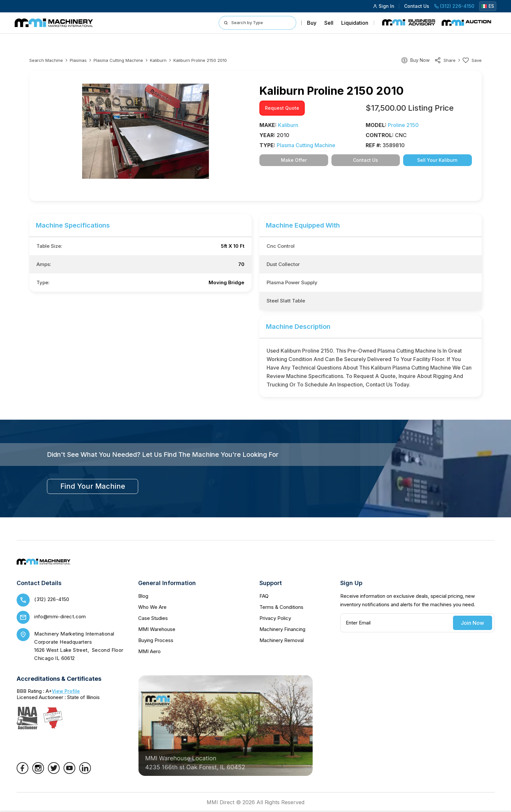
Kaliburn (158, 60)
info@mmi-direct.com (60, 616)
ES (488, 6)
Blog (143, 596)
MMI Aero (149, 651)
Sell (329, 23)
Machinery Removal (282, 640)
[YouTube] (69, 772)
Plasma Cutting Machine (118, 60)
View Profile (66, 691)
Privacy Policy (275, 618)
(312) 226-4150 (454, 6)
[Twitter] (54, 772)
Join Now (472, 623)
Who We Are (152, 607)
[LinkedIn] (85, 772)
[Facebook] (22, 772)
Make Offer (294, 160)
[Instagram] (38, 772)
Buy (312, 23)
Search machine (46, 60)
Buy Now (420, 60)
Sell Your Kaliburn (437, 160)
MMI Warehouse (157, 629)
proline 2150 (403, 125)
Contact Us (417, 6)
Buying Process (156, 640)
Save (472, 60)
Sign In (384, 6)
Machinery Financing (282, 629)
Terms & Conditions (281, 607)
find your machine (93, 486)
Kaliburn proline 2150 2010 (200, 60)
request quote (282, 108)
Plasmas (78, 60)
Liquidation (355, 23)
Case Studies (153, 618)
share (445, 60)
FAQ (264, 596)
